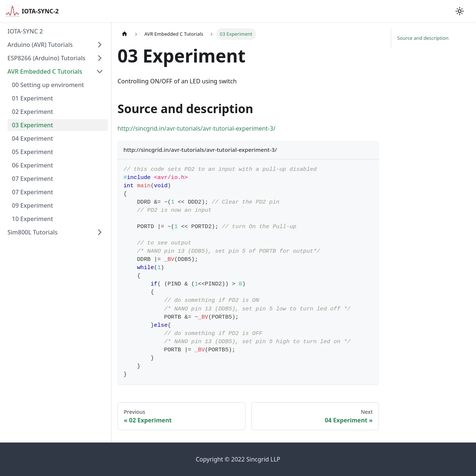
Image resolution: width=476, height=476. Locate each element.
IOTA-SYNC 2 (25, 31)
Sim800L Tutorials (33, 232)
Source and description (423, 38)
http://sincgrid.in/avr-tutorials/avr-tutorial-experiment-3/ (197, 128)
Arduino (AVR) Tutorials (40, 45)
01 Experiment (33, 98)
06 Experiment (33, 165)
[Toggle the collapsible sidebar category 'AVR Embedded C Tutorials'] (100, 71)
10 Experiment (33, 219)
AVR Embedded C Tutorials (45, 71)
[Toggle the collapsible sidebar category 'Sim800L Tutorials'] (100, 232)
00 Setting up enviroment (48, 85)
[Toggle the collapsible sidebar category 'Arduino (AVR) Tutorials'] (100, 45)
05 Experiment (33, 152)
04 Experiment (33, 138)
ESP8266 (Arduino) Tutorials (46, 58)
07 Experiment (33, 179)
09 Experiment (33, 205)
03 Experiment (33, 125)
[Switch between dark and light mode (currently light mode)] (460, 11)
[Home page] (125, 34)
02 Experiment (33, 112)
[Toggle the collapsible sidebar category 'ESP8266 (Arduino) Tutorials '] (100, 58)
